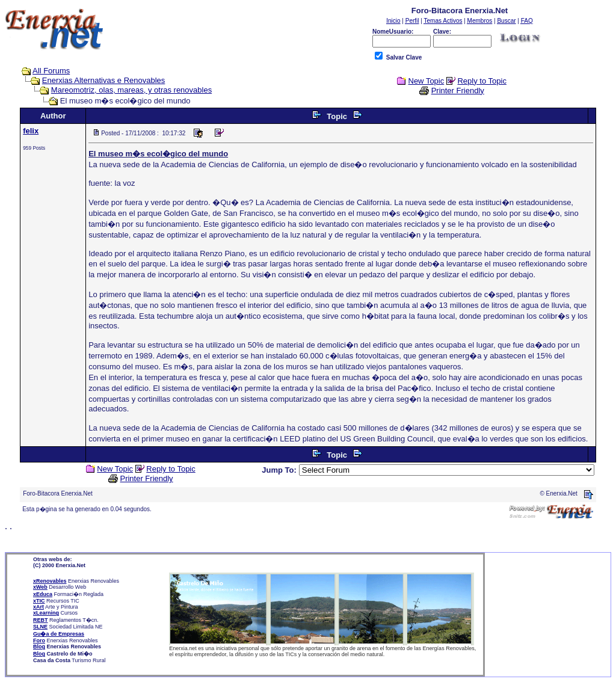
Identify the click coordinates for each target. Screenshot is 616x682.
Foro (39, 641)
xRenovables (50, 581)
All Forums (51, 71)
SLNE (40, 627)
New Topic (427, 81)
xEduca (43, 594)
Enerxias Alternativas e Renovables (104, 80)
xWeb (40, 587)
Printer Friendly (458, 91)
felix (31, 131)
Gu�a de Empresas (59, 634)
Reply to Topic (482, 81)
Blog (39, 647)
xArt (38, 607)
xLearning (46, 613)
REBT (41, 620)
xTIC (39, 601)
